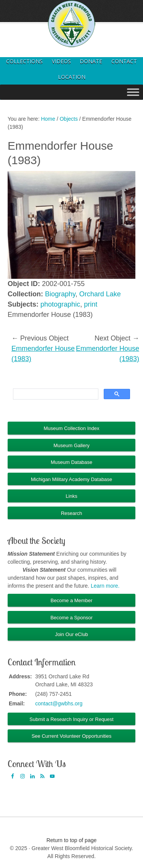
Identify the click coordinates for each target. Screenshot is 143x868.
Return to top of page (72, 840)
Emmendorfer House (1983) (43, 354)
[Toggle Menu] (133, 92)
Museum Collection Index (72, 428)
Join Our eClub (71, 634)
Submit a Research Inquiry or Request (71, 719)
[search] (55, 394)
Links (71, 496)
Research (72, 513)
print (91, 304)
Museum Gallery (71, 445)
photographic (60, 304)
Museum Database (71, 462)
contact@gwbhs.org (59, 703)
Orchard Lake (100, 294)
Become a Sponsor (71, 618)
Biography (60, 294)
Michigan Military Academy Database (71, 479)
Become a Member (72, 600)
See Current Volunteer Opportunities (72, 736)
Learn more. (105, 586)
